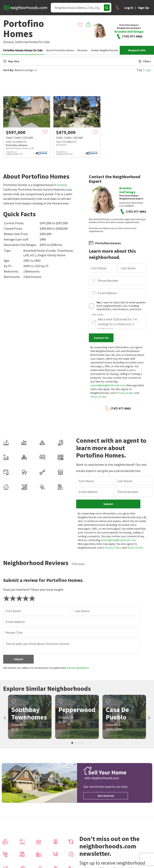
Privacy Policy (126, 393)
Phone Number (108, 281)
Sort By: (9, 70)
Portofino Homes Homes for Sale (23, 50)
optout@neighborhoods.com (108, 385)
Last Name (128, 268)
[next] (46, 112)
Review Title (14, 633)
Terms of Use (98, 397)
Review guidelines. (78, 668)
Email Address (107, 293)
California (21, 42)
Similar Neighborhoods (104, 50)
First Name (99, 268)
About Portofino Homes (60, 50)
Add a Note (98, 315)
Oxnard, (9, 42)
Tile (139, 70)
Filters (145, 61)
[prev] (7, 112)
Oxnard (61, 185)
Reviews (83, 50)
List (148, 70)
